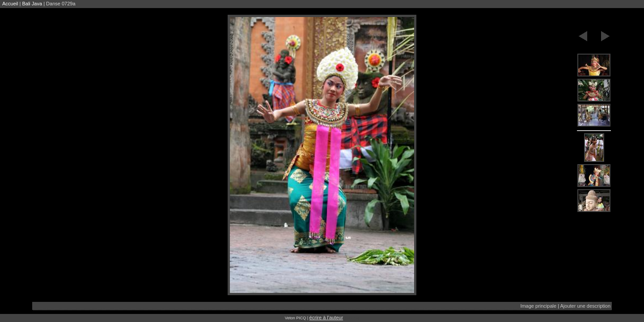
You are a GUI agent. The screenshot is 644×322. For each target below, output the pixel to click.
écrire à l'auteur (326, 318)
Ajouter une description (585, 306)
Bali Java (32, 4)
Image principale (538, 306)
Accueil (10, 4)
